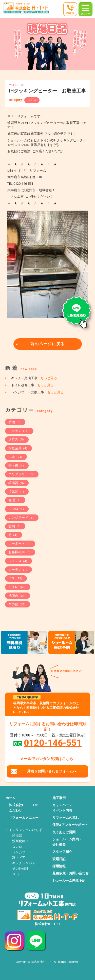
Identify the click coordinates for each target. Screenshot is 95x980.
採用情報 (59, 866)
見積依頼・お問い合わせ (71, 873)
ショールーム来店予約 (69, 881)
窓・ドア (19, 857)
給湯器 (17, 483)
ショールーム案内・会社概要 (67, 842)
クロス (17, 439)
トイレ (18, 587)
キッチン (19, 431)
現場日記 (59, 859)
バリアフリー (22, 474)
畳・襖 (17, 465)
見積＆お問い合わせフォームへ (52, 771)
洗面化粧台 (20, 841)
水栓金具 (18, 448)
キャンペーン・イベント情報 (64, 808)
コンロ (32, 100)
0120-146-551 (53, 743)
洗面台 (18, 596)
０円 (15, 874)
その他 (18, 604)
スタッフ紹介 (62, 852)
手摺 (15, 422)
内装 (16, 457)
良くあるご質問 (64, 832)
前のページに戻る (48, 344)
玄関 (15, 526)
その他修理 (20, 869)
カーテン (18, 570)
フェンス (18, 561)
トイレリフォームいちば (24, 830)
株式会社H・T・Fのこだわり (24, 808)
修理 (15, 500)
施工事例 (59, 798)
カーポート (20, 543)
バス (16, 578)
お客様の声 (20, 552)
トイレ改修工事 (32, 385)
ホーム (11, 798)
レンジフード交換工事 (37, 392)
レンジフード (22, 518)
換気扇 (17, 492)
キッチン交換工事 (34, 378)
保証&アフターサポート (70, 825)
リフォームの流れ (66, 818)
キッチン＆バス (24, 863)
